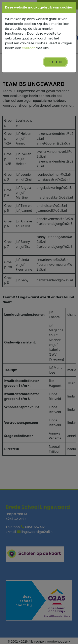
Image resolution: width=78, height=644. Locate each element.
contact (28, 48)
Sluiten (55, 62)
